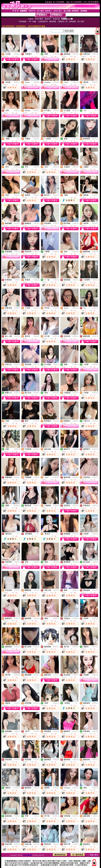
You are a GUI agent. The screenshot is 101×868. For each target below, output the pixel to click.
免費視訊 (17, 54)
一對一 (37, 54)
